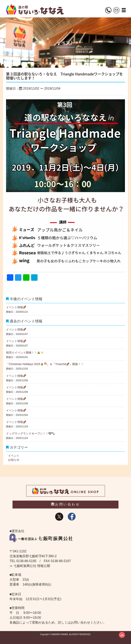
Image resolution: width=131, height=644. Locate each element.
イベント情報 (16, 307)
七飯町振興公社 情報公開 (32, 566)
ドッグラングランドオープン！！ (30, 433)
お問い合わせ (66, 504)
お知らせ (14, 460)
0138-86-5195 (26, 561)
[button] (124, 10)
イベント (14, 456)
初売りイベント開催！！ (25, 353)
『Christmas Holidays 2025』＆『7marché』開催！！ (45, 364)
